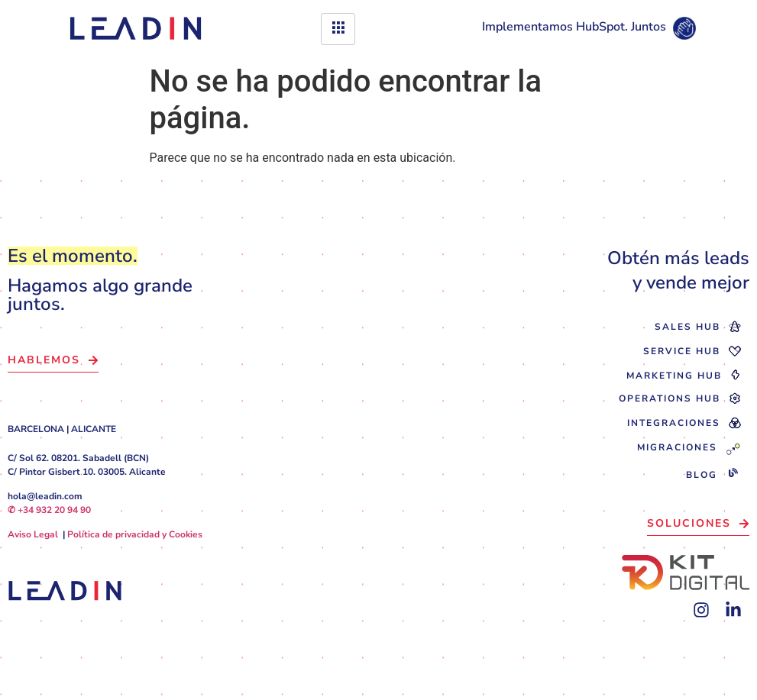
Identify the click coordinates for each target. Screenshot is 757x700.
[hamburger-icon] (338, 29)
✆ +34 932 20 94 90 (49, 510)
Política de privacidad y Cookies (135, 534)
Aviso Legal (33, 534)
